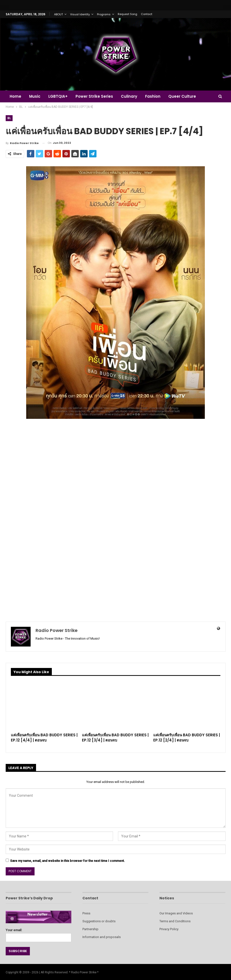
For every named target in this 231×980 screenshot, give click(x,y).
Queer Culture (187, 96)
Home (15, 96)
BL (9, 118)
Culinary (132, 96)
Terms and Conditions (175, 921)
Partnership (90, 929)
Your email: (39, 934)
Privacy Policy (169, 929)
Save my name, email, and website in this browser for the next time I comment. (67, 861)
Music (36, 96)
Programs (104, 14)
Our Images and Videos (176, 913)
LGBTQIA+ (59, 96)
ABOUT (58, 14)
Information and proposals (102, 937)
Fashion (156, 96)
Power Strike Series (96, 96)
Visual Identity (80, 14)
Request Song (127, 14)
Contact (147, 14)
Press (86, 913)
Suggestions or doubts (99, 921)
